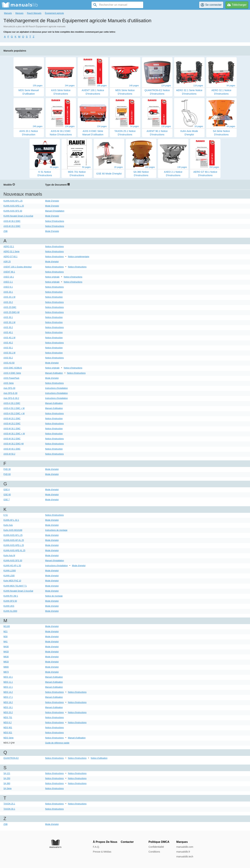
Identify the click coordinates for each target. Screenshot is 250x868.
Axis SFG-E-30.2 (11, 398)
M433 (6, 652)
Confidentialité (156, 847)
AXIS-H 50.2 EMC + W (14, 414)
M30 (5, 637)
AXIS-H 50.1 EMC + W (14, 408)
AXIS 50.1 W (9, 353)
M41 (5, 642)
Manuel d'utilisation (54, 373)
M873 (6, 672)
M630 (6, 657)
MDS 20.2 (8, 712)
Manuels (8, 13)
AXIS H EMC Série (12, 373)
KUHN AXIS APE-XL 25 (14, 550)
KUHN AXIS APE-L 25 (14, 206)
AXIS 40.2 (8, 343)
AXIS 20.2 (8, 302)
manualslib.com (185, 847)
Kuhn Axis (8, 525)
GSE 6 (7, 490)
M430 (6, 647)
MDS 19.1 (8, 707)
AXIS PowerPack (11, 378)
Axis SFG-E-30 (10, 393)
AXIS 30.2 (8, 327)
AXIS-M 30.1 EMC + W (14, 434)
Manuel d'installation (55, 561)
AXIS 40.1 (8, 332)
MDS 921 (8, 733)
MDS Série (9, 738)
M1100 (7, 626)
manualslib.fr (183, 852)
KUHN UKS (9, 606)
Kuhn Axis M (9, 556)
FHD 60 (7, 474)
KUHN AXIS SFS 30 (13, 211)
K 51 (6, 515)
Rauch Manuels (34, 13)
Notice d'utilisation (99, 758)
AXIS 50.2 (8, 358)
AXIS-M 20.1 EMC (12, 419)
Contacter (127, 842)
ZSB (5, 231)
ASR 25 (7, 262)
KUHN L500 (9, 576)
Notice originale (52, 277)
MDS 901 (8, 728)
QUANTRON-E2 (11, 758)
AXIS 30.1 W (9, 322)
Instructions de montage (56, 530)
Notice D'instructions (55, 221)
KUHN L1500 (10, 571)
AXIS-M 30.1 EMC (12, 429)
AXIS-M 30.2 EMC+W (14, 444)
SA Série (8, 788)
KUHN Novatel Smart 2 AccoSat (18, 216)
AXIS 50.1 (8, 348)
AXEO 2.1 (8, 282)
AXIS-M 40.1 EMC (12, 449)
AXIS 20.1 (8, 292)
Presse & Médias (102, 852)
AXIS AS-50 (9, 363)
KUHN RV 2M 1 (11, 596)
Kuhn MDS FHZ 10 (12, 581)
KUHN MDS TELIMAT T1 (15, 586)
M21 (5, 632)
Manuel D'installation (55, 211)
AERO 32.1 (9, 247)
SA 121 (7, 773)
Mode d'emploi (52, 262)
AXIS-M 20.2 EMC (12, 226)
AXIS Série (9, 383)
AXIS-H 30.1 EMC (12, 403)
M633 (6, 662)
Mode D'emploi (52, 201)
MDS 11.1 (8, 682)
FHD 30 (7, 469)
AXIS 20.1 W (9, 297)
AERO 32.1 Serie (11, 252)
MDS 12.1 (8, 687)
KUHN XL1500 (10, 611)
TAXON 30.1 (9, 809)
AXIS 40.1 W (9, 338)
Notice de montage (54, 596)
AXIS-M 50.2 (9, 454)
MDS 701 (8, 717)
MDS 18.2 (8, 702)
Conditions (154, 852)
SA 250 (7, 778)
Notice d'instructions (54, 247)
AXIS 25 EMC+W (11, 312)
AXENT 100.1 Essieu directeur (18, 267)
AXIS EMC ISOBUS (13, 368)
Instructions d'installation (56, 388)
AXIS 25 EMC (10, 307)
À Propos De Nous (105, 842)
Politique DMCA (159, 842)
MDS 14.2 (8, 692)
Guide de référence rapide (57, 743)
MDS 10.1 (8, 677)
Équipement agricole (54, 13)
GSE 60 (7, 495)
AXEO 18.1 (9, 277)
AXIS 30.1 (8, 317)
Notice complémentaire (79, 257)
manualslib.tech (185, 857)
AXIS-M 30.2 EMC (12, 221)
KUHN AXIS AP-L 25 (13, 201)
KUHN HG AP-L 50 (12, 566)
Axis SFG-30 (9, 388)
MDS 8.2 (8, 723)
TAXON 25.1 (9, 804)
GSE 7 (7, 500)
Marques (19, 13)
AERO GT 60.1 (10, 257)
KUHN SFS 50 (10, 601)
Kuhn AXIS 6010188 (13, 530)
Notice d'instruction (54, 292)
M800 (6, 667)
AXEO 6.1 (8, 287)
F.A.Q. (96, 847)
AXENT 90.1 (9, 272)
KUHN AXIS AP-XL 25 (14, 540)
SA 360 (7, 783)
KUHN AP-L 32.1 (11, 520)
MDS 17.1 (8, 697)
